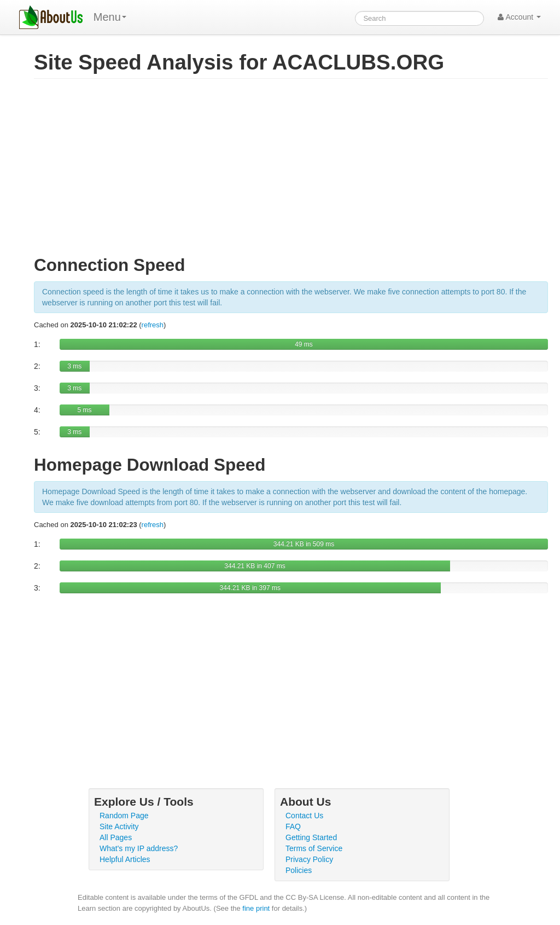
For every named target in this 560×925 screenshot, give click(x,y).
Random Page (124, 816)
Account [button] (519, 17)
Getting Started (311, 837)
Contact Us (304, 816)
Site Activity (119, 826)
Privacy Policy (309, 859)
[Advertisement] (291, 172)
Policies (299, 870)
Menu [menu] (110, 17)
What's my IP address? (139, 848)
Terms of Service (314, 848)
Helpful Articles (125, 859)
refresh (153, 325)
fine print (256, 908)
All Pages (116, 837)
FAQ (293, 826)
